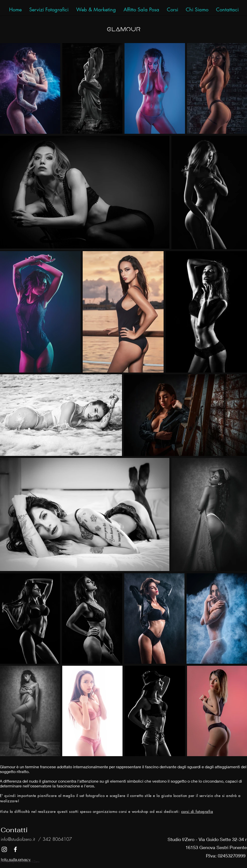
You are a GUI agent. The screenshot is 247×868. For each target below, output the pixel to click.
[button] (227, 10)
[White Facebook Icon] (15, 849)
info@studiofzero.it (18, 839)
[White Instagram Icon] (4, 849)
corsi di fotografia (197, 811)
